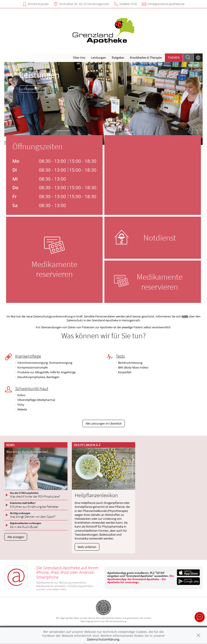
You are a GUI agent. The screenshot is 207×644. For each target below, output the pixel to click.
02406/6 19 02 (128, 4)
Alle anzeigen (16, 537)
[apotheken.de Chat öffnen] (200, 617)
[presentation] (10, 105)
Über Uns (79, 57)
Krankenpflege (28, 356)
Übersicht (30, 89)
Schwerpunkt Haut (32, 388)
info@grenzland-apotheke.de (166, 4)
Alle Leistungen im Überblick (104, 423)
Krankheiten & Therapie (146, 57)
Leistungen (99, 57)
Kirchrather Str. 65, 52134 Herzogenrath (84, 4)
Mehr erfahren (87, 547)
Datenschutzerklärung (103, 639)
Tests (120, 356)
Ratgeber (118, 57)
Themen (174, 57)
